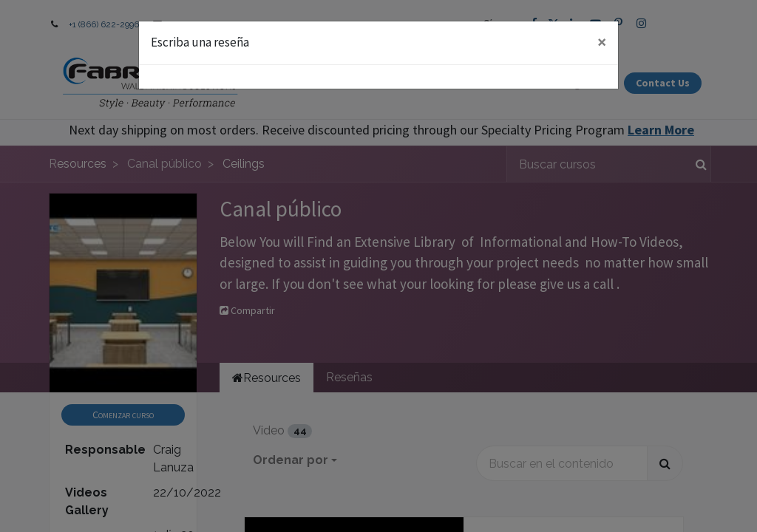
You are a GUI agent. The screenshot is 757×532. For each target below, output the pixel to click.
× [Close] (602, 42)
